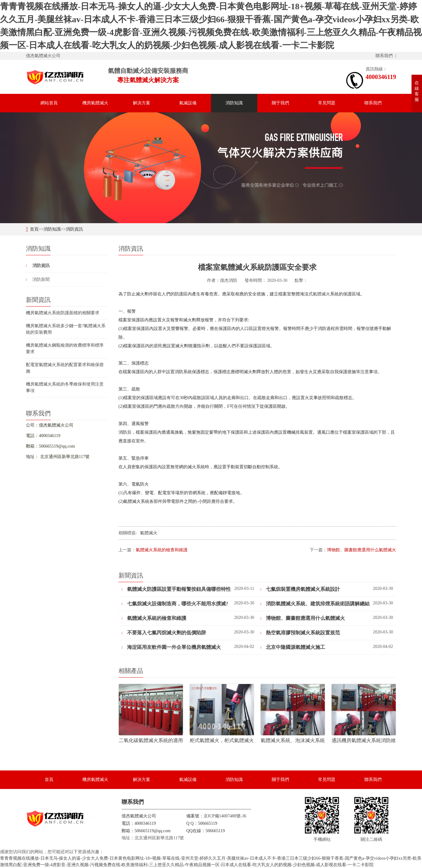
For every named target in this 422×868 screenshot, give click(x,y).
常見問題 (327, 103)
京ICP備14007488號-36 (225, 816)
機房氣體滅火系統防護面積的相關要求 (63, 313)
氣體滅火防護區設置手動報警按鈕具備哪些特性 (176, 589)
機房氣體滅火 (95, 103)
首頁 (34, 229)
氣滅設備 (188, 103)
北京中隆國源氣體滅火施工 (293, 647)
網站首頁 (49, 103)
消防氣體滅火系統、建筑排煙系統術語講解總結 (315, 604)
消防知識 (234, 103)
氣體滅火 (321, 294)
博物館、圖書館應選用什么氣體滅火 (362, 550)
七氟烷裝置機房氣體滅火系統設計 (300, 589)
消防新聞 (41, 280)
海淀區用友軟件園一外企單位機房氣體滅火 (171, 647)
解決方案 (142, 103)
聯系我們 (384, 56)
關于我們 (280, 103)
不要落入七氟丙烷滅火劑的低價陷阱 (164, 633)
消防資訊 (74, 229)
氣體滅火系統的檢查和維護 (162, 550)
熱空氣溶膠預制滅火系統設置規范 (300, 633)
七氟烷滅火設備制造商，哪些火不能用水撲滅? (175, 604)
